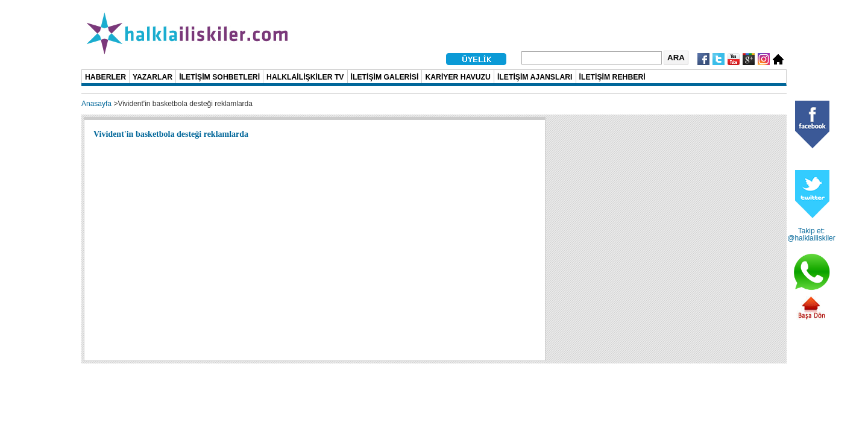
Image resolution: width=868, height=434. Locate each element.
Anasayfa (96, 104)
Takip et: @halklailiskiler (811, 234)
